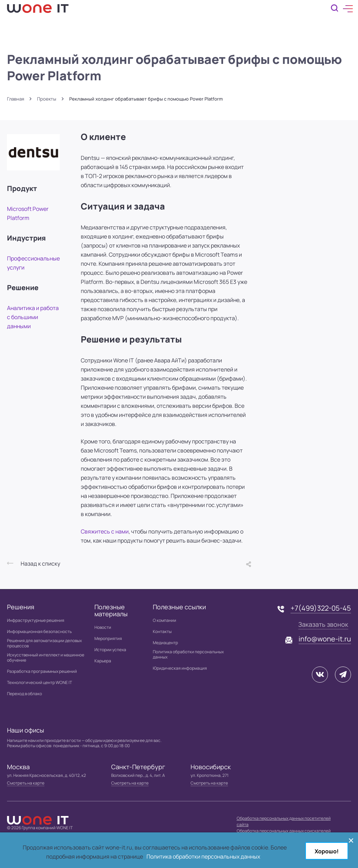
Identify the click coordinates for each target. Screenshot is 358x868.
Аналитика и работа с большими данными (33, 317)
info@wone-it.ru (325, 639)
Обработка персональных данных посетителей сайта (284, 821)
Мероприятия (108, 638)
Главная (16, 99)
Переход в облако (24, 694)
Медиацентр (165, 643)
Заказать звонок (323, 624)
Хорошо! (327, 851)
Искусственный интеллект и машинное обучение (46, 657)
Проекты (47, 99)
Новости (103, 627)
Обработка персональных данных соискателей (284, 831)
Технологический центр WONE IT (40, 682)
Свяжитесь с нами (105, 531)
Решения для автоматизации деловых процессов (44, 643)
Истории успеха (110, 650)
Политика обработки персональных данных (188, 654)
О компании (164, 620)
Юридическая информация (180, 668)
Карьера (103, 661)
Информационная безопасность (39, 631)
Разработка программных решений (42, 671)
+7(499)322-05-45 (321, 608)
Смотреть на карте (26, 783)
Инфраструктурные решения (36, 620)
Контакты (162, 631)
